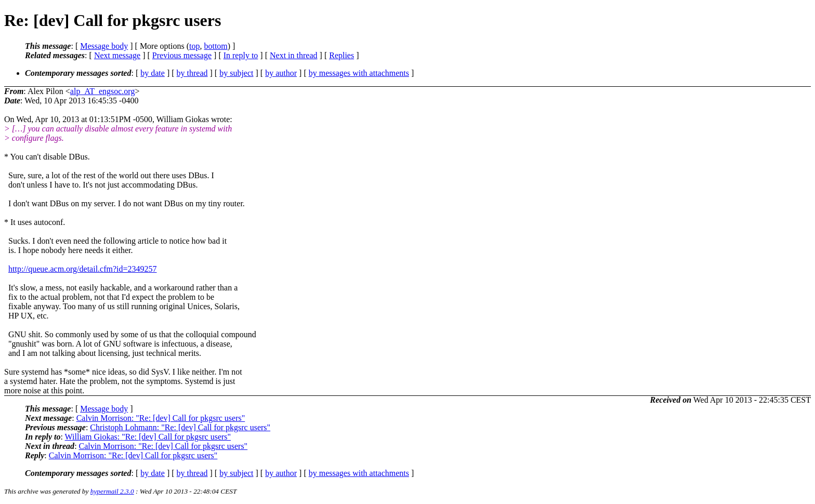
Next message (117, 55)
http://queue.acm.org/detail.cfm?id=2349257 (83, 269)
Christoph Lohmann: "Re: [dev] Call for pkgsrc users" (180, 427)
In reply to (241, 55)
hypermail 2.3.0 (112, 491)
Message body (104, 46)
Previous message (182, 55)
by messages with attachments (359, 73)
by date (153, 73)
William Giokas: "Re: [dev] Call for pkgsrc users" (148, 437)
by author (281, 73)
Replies (341, 55)
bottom (215, 46)
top (194, 46)
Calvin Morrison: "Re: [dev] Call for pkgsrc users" (161, 418)
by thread (192, 73)
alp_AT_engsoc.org (103, 91)
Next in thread (294, 55)
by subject (236, 73)
